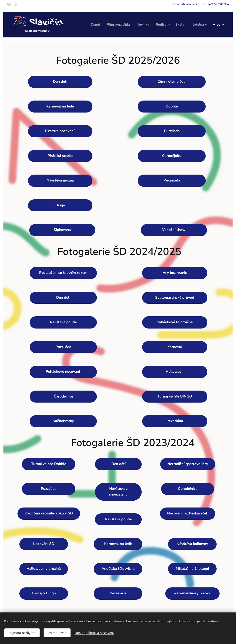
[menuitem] (110, 25)
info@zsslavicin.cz (188, 4)
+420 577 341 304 (218, 4)
